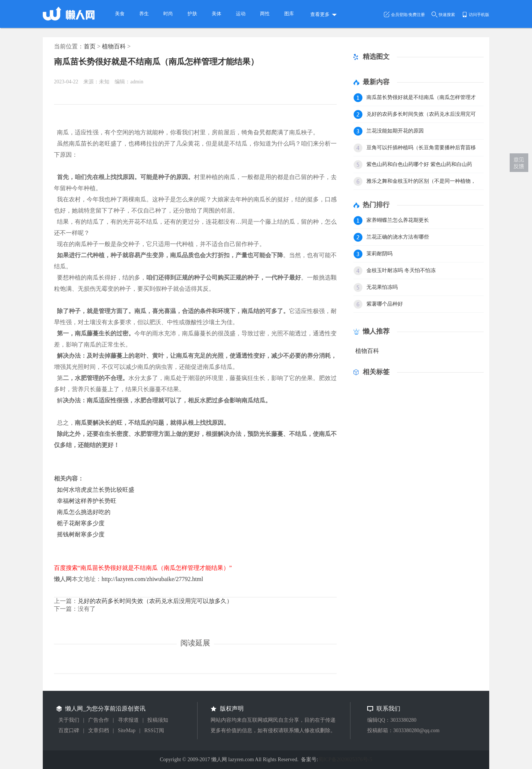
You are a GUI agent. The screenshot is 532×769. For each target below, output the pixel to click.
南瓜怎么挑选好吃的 (84, 512)
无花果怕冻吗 (382, 287)
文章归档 (99, 730)
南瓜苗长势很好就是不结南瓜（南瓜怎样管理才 (421, 97)
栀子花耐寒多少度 (81, 523)
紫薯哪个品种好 (385, 304)
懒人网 (63, 579)
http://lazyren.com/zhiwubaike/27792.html (152, 579)
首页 (90, 46)
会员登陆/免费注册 (408, 15)
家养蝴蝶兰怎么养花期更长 (398, 220)
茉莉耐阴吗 (379, 254)
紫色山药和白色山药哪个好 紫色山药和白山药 (419, 164)
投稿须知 (158, 720)
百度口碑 (69, 730)
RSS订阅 (154, 730)
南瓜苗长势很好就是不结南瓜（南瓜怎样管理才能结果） (156, 62)
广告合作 (99, 720)
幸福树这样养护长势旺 (87, 501)
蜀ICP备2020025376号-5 (345, 760)
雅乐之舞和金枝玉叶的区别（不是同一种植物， (421, 181)
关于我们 (69, 720)
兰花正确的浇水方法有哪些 (398, 237)
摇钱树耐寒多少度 (81, 534)
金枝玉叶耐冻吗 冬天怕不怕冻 (401, 270)
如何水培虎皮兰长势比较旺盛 (96, 490)
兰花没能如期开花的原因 (395, 131)
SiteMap (127, 730)
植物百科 (114, 46)
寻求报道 (128, 720)
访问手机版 (479, 15)
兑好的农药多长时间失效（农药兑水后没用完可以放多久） (155, 601)
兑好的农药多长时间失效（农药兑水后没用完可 (421, 114)
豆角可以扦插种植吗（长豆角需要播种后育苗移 (421, 148)
